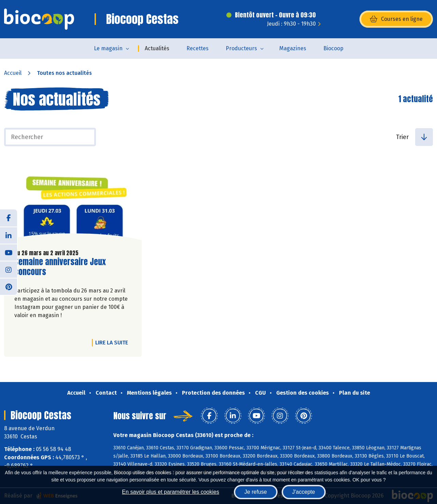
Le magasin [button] (108, 48)
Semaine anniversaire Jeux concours (60, 267)
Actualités (157, 48)
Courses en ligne (396, 19)
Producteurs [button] (241, 48)
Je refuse (256, 492)
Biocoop (333, 48)
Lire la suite (113, 342)
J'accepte (304, 492)
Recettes (198, 48)
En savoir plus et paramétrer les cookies (171, 492)
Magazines (293, 48)
